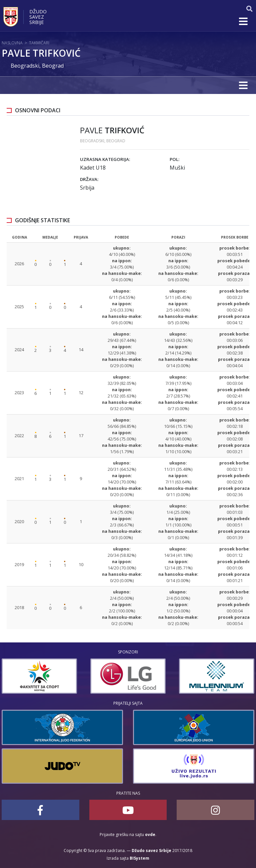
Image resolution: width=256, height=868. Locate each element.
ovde (150, 835)
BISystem (139, 858)
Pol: (174, 159)
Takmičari (39, 43)
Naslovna (12, 43)
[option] (39, 676)
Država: (89, 179)
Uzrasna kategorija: (105, 159)
